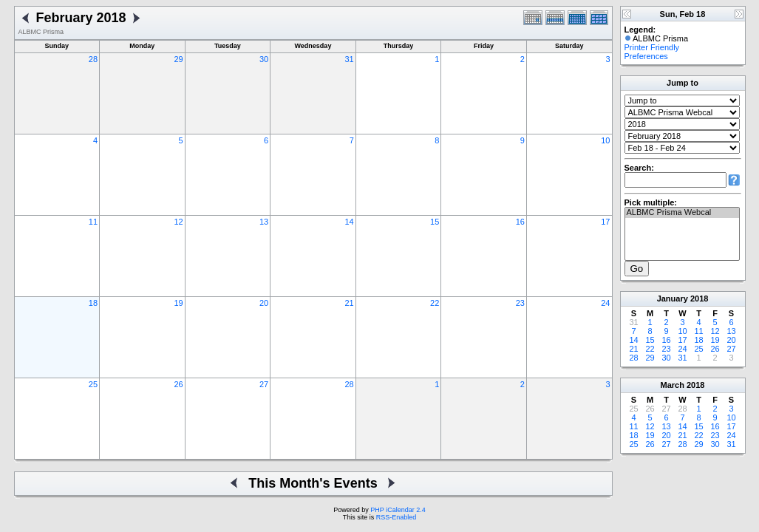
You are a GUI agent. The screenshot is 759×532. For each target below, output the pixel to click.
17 (605, 222)
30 (264, 59)
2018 (699, 299)
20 (264, 303)
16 (520, 222)
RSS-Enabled (396, 517)
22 (435, 303)
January (673, 299)
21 (350, 303)
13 (264, 222)
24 (605, 303)
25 (93, 384)
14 (350, 222)
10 (605, 140)
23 (520, 303)
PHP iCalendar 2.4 (398, 510)
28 (93, 59)
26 (178, 384)
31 (350, 59)
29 (178, 59)
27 (264, 384)
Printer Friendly (652, 47)
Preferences (646, 56)
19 (178, 303)
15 (435, 222)
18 (93, 303)
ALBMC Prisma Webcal (682, 213)
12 (178, 222)
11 (93, 222)
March (673, 385)
